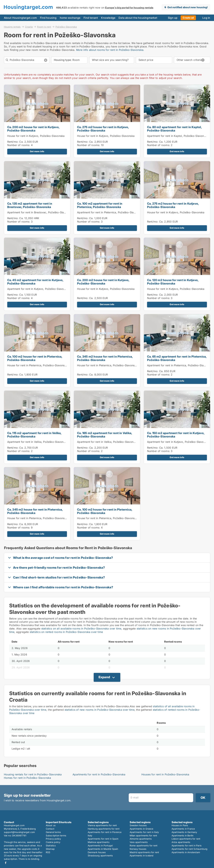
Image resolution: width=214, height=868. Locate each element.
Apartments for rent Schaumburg (190, 849)
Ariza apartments (181, 842)
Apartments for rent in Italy (144, 832)
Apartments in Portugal (100, 845)
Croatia (29, 27)
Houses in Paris (180, 825)
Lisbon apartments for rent (186, 839)
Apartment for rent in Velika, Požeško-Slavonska (37, 442)
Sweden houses (138, 825)
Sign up (173, 18)
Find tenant (91, 18)
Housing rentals (12, 27)
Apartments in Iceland (142, 855)
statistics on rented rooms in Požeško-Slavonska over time (66, 632)
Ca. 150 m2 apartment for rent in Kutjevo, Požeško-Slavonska (176, 435)
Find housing (48, 18)
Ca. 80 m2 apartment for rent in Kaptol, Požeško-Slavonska (174, 129)
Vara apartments (139, 842)
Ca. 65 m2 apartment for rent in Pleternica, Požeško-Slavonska (177, 358)
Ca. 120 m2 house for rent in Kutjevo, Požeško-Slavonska (173, 282)
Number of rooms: (19, 145)
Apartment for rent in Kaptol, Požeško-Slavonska (178, 136)
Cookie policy (53, 842)
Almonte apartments (141, 839)
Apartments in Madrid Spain (103, 849)
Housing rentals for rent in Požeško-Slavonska (33, 774)
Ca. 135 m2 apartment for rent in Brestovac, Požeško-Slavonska (30, 205)
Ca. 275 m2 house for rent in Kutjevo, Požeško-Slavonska (103, 129)
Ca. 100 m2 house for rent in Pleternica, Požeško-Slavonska (35, 358)
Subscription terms (56, 835)
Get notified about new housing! (187, 7)
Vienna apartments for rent (102, 825)
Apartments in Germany (184, 832)
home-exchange (70, 18)
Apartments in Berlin (183, 835)
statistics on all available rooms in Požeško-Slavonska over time (81, 629)
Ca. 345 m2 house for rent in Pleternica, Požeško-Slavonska (105, 358)
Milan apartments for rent (143, 835)
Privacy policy (53, 839)
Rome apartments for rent (144, 845)
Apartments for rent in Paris (187, 845)
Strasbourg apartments (100, 855)
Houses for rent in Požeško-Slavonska (165, 774)
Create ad (188, 18)
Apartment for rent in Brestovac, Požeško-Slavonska (40, 212)
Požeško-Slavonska (66, 27)
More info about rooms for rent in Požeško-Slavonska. (110, 50)
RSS (48, 852)
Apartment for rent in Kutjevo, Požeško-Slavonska (38, 289)
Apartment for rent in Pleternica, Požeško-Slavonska (110, 212)
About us (51, 825)
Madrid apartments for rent (144, 852)
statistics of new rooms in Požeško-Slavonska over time (100, 710)
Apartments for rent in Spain (103, 839)
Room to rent (44, 27)
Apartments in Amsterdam (186, 852)
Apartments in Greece (142, 829)
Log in (206, 18)
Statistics (51, 845)
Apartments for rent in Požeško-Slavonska (99, 774)
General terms (53, 832)
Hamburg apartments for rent (104, 829)
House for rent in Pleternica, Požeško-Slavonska (37, 365)
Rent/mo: (13, 142)
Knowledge (108, 18)
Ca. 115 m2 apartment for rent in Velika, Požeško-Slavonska (34, 435)
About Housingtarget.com (20, 18)
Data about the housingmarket (138, 18)
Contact (50, 829)
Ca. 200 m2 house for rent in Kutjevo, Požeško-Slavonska (33, 129)
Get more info (37, 151)
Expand (104, 677)
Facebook (6, 863)
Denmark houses (97, 852)
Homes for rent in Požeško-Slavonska (27, 778)
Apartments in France (183, 829)
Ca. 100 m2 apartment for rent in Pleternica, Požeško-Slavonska (100, 205)
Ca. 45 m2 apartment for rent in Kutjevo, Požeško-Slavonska (35, 282)
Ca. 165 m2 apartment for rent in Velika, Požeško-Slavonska (105, 435)
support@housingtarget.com (19, 832)
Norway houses (138, 849)
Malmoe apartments (99, 842)
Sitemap (50, 849)
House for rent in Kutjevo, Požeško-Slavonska (36, 136)
